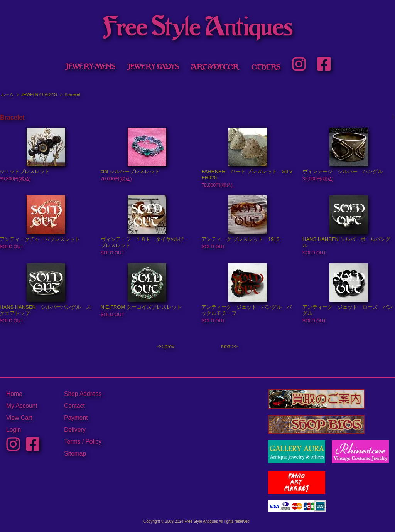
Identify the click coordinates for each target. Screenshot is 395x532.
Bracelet (73, 94)
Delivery (75, 430)
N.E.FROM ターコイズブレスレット (141, 307)
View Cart (19, 418)
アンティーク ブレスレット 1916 (240, 239)
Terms (72, 442)
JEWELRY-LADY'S (39, 94)
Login (14, 430)
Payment (76, 418)
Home (14, 394)
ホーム (7, 94)
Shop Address (83, 394)
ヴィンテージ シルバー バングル (343, 171)
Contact (74, 406)
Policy (93, 442)
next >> (229, 346)
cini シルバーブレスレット (130, 171)
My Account (22, 406)
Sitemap (75, 454)
